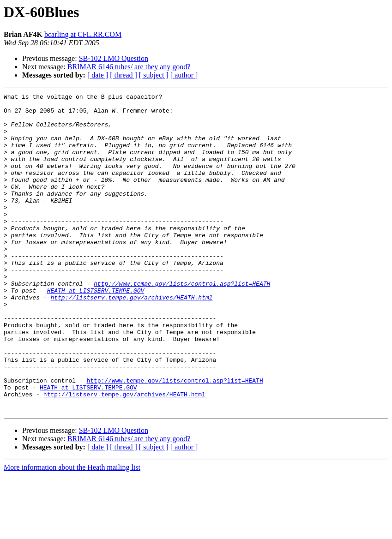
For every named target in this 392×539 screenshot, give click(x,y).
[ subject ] (154, 75)
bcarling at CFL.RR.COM (83, 34)
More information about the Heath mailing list (72, 531)
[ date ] (98, 75)
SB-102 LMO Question (114, 58)
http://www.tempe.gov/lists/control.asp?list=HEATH (182, 322)
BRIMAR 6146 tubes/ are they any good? (129, 67)
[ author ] (184, 75)
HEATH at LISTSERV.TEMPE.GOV (96, 330)
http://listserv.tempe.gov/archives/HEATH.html (131, 339)
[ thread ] (124, 75)
